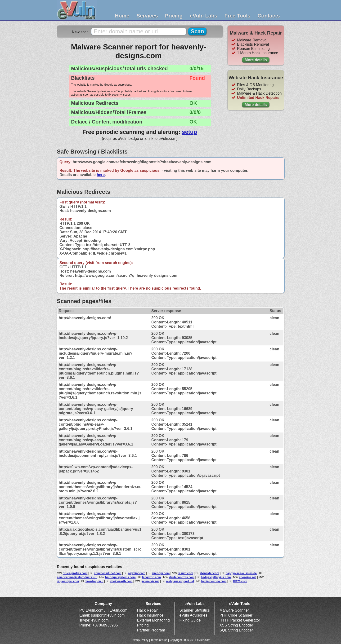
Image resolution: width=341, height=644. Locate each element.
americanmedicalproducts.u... (77, 577)
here (101, 175)
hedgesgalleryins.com (216, 577)
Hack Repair (148, 610)
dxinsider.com (210, 573)
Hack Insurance (150, 615)
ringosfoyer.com (68, 581)
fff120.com (240, 581)
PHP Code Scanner (236, 615)
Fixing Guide (190, 620)
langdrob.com (151, 577)
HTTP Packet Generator (240, 620)
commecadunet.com (108, 573)
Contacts (269, 16)
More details (256, 60)
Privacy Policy (140, 640)
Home (122, 16)
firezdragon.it (94, 581)
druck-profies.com (75, 573)
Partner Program (151, 630)
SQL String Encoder (236, 630)
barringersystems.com (120, 577)
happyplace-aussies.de (241, 573)
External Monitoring (153, 620)
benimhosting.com (214, 581)
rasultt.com (186, 573)
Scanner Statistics (195, 610)
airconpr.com (161, 573)
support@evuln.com (108, 615)
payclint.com (137, 573)
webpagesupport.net (180, 581)
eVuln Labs (204, 16)
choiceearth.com (121, 581)
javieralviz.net (150, 581)
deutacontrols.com (182, 577)
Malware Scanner (234, 610)
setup (189, 132)
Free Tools (238, 16)
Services (147, 16)
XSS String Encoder (236, 625)
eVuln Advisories (193, 615)
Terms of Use (159, 640)
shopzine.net (248, 577)
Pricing (174, 16)
